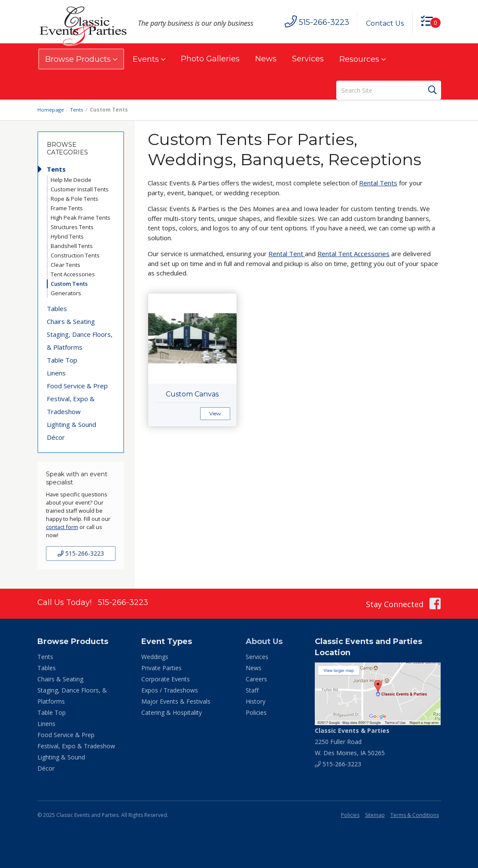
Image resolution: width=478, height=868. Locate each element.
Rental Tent (287, 254)
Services (308, 59)
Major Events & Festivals (176, 701)
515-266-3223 (81, 553)
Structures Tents (72, 227)
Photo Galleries (210, 59)
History (256, 701)
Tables (57, 308)
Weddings (155, 657)
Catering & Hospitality (172, 712)
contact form (62, 527)
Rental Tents (378, 183)
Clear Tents (65, 265)
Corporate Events (166, 679)
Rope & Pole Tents (75, 199)
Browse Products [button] (81, 59)
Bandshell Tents (72, 246)
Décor (56, 437)
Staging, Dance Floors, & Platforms (80, 341)
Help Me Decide (71, 180)
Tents (78, 110)
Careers (256, 679)
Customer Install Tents (80, 189)
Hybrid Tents (67, 236)
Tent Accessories (73, 274)
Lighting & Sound (72, 424)
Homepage (51, 110)
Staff (252, 690)
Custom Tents (69, 284)
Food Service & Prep (77, 386)
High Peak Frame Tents (81, 218)
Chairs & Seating (71, 321)
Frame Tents (67, 208)
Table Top (62, 360)
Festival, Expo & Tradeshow (71, 405)
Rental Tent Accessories (353, 254)
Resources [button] (362, 59)
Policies (256, 712)
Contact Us (384, 23)
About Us (264, 641)
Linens (56, 373)
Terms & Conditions (415, 815)
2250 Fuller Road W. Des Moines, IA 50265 (352, 742)
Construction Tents (75, 255)
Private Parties (161, 668)
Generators (66, 293)
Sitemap (375, 815)
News (266, 59)
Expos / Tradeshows (170, 690)
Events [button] (149, 59)
